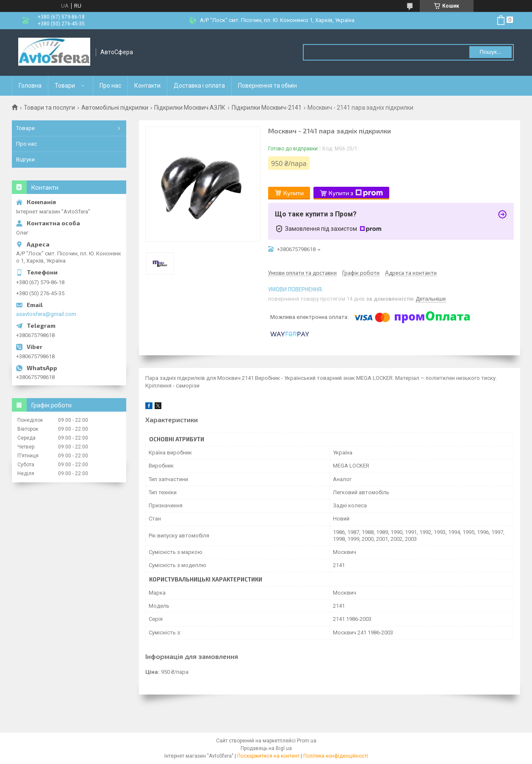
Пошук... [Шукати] (490, 52)
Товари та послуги (49, 108)
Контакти (147, 86)
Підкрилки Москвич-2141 (267, 108)
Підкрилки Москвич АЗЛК (190, 108)
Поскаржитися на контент (268, 756)
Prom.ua (307, 741)
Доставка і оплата (199, 86)
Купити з (356, 193)
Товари (65, 86)
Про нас (110, 86)
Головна (30, 86)
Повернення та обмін (267, 86)
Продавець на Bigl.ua (266, 748)
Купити (294, 193)
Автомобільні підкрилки (115, 108)
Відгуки (25, 159)
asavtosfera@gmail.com (46, 314)
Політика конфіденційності (336, 756)
